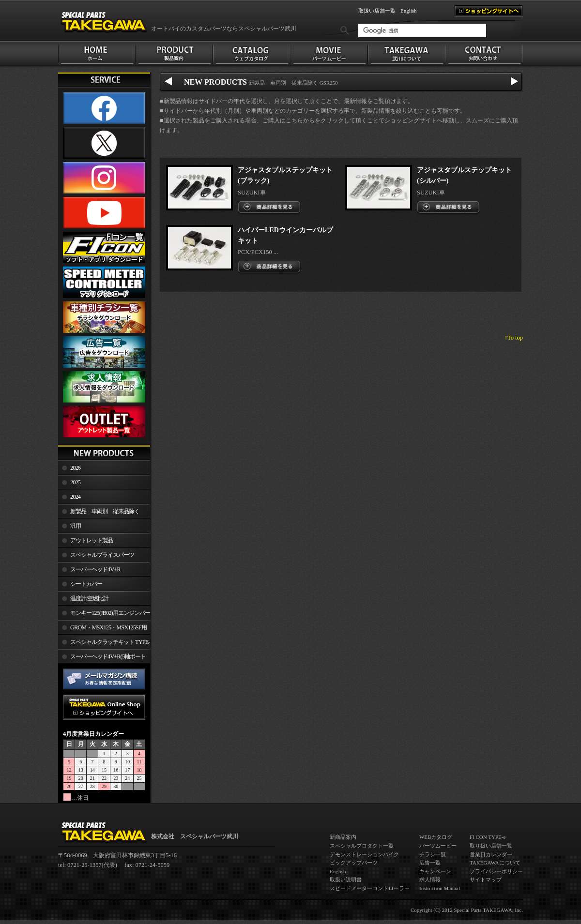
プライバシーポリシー (496, 871)
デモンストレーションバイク (364, 854)
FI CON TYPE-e (488, 837)
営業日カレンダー (491, 854)
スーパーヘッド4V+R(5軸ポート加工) (102, 658)
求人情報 (430, 879)
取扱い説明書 (346, 879)
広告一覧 (430, 863)
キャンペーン (435, 871)
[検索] (422, 30)
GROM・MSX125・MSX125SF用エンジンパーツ (102, 629)
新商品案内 (343, 837)
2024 (75, 497)
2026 (75, 468)
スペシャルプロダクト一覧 (362, 846)
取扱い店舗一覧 (377, 11)
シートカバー (86, 584)
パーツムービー (438, 846)
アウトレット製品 (92, 540)
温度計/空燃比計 (89, 598)
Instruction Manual (440, 888)
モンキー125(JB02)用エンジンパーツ (104, 615)
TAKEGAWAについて (495, 863)
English (409, 11)
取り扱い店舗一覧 (491, 846)
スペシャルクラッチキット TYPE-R (104, 644)
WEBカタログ (436, 837)
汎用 (76, 526)
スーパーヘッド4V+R (95, 569)
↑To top (514, 338)
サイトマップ (486, 879)
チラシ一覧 (433, 854)
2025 (75, 482)
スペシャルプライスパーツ (102, 555)
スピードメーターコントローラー (370, 888)
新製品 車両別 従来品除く (105, 511)
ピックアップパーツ (354, 863)
